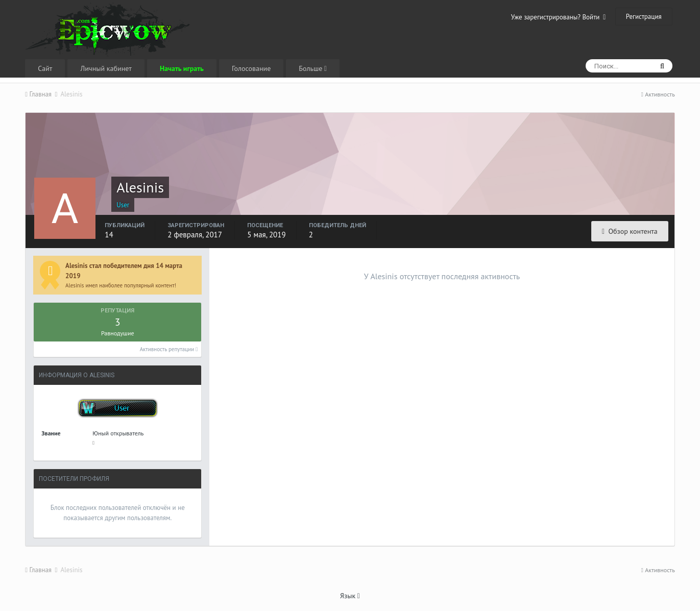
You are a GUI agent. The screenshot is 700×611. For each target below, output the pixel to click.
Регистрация (644, 17)
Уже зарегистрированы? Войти (559, 17)
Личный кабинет (106, 68)
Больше (313, 68)
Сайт (45, 68)
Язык (350, 596)
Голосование (251, 68)
